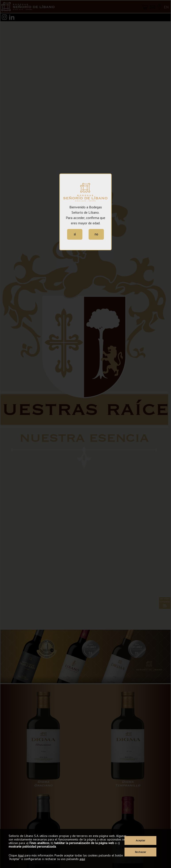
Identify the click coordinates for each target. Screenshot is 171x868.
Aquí (21, 855)
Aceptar (140, 840)
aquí (82, 859)
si (75, 234)
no (96, 234)
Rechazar (140, 852)
